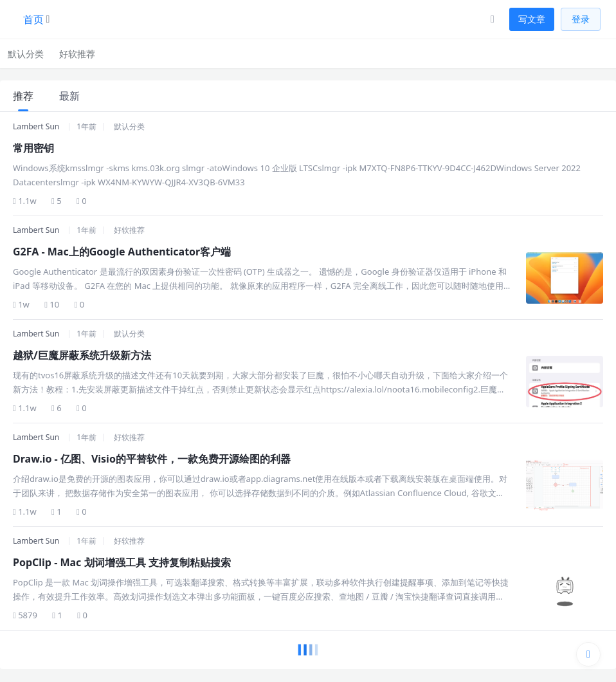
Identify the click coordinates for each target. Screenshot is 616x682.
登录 (581, 19)
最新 (69, 96)
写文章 (532, 19)
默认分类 (26, 54)
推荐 (23, 96)
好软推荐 (77, 54)
